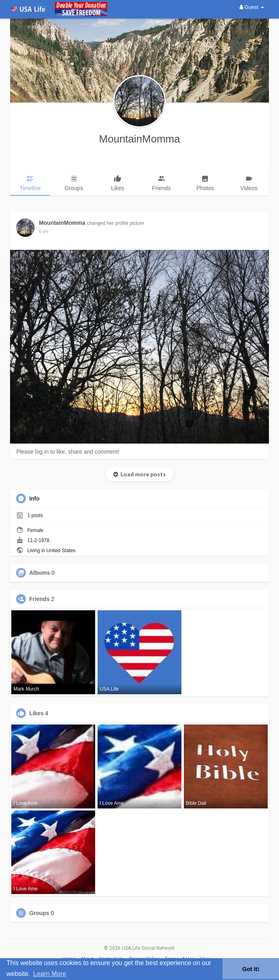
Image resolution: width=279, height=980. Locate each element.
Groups (39, 913)
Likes (36, 713)
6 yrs (44, 231)
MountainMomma (140, 139)
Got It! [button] (251, 969)
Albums (39, 573)
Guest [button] (252, 7)
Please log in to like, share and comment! (68, 452)
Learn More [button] (50, 974)
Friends (39, 599)
